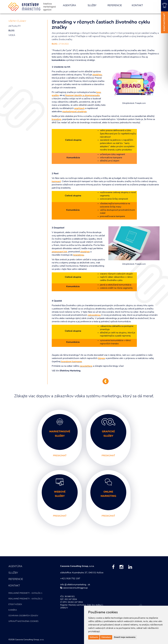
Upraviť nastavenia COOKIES (23, 621)
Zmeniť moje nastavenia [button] (125, 637)
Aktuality (15, 26)
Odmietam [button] (106, 637)
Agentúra (69, 6)
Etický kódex (15, 604)
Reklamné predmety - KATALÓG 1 (25, 593)
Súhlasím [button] (94, 637)
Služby (92, 6)
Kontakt (137, 6)
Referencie (115, 6)
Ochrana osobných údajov (23, 616)
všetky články (17, 21)
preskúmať (60, 456)
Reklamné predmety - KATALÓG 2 (25, 599)
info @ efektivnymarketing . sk (75, 585)
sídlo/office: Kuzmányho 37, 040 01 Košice (82, 573)
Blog (11, 31)
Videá (12, 35)
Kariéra (13, 610)
